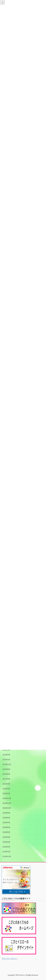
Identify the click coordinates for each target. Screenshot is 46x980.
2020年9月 (6, 813)
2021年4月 (6, 779)
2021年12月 (7, 764)
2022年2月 (6, 759)
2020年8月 (6, 818)
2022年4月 (6, 755)
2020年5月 (6, 832)
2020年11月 (7, 803)
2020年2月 (6, 847)
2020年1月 (6, 852)
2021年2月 (6, 789)
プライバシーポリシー (10, 958)
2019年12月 (7, 856)
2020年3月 (6, 842)
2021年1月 (6, 793)
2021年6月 (6, 769)
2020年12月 (7, 798)
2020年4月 (6, 837)
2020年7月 (6, 822)
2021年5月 (6, 774)
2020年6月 (6, 827)
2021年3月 (6, 784)
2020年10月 (7, 808)
